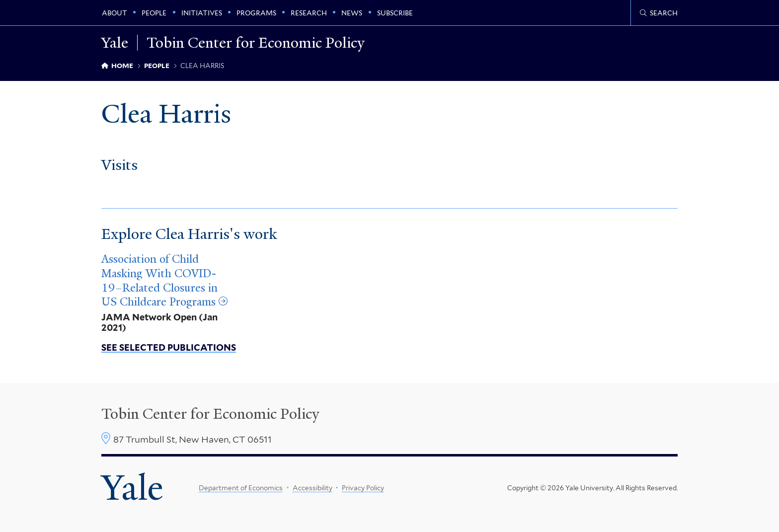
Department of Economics (241, 488)
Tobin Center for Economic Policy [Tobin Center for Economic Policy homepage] (256, 43)
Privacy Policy (363, 488)
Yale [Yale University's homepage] (132, 488)
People (154, 13)
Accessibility (312, 488)
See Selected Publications (169, 347)
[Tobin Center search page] (659, 13)
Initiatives (202, 13)
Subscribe (395, 13)
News (352, 13)
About (115, 13)
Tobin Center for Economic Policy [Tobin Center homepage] (210, 414)
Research (309, 13)
